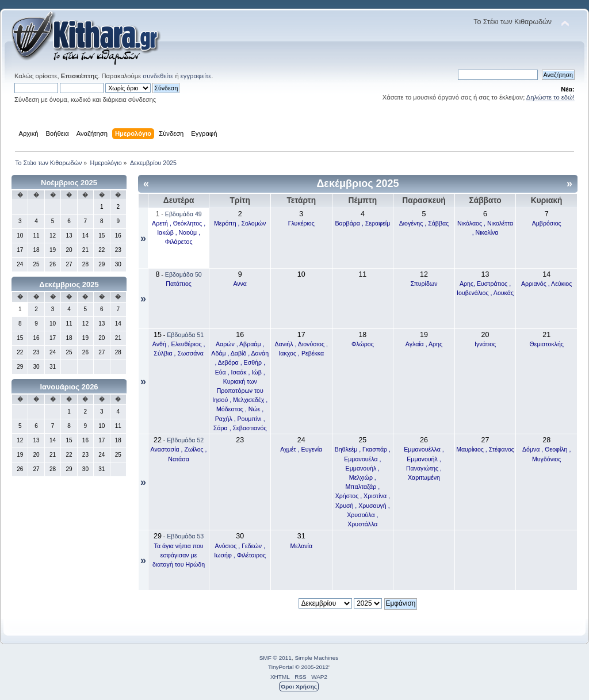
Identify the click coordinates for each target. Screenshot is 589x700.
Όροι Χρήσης (299, 686)
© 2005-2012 (312, 667)
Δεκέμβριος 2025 (69, 284)
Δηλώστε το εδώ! (550, 97)
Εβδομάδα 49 (183, 214)
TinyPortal (281, 667)
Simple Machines (316, 658)
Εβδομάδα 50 (183, 274)
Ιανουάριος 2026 (69, 387)
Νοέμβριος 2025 (69, 183)
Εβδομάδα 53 (185, 536)
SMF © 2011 (276, 658)
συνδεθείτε (158, 76)
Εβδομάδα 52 (185, 440)
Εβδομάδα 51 (185, 335)
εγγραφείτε (196, 76)
